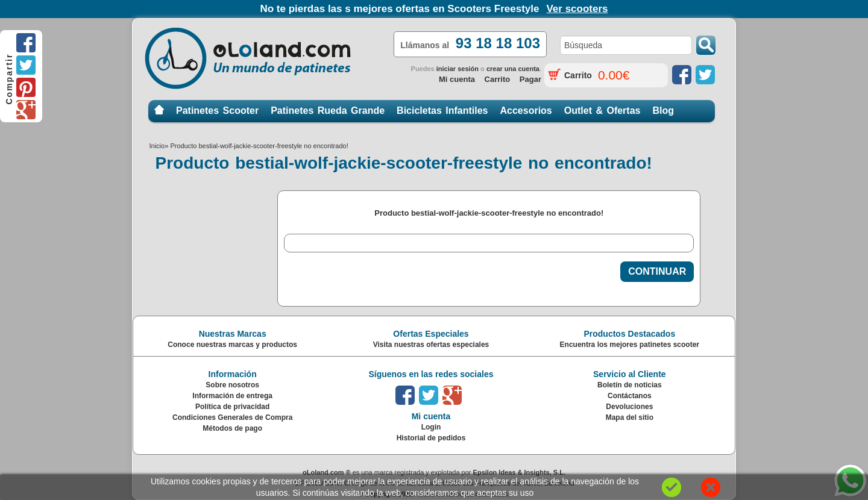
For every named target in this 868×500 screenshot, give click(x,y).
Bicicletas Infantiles (442, 111)
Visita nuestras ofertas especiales (431, 345)
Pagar (530, 79)
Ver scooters (577, 9)
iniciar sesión (458, 69)
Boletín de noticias (630, 385)
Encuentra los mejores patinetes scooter (630, 345)
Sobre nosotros (232, 385)
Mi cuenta (457, 79)
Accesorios (526, 111)
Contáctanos (630, 396)
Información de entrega (232, 396)
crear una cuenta (513, 69)
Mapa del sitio (630, 417)
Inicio (159, 110)
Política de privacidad (232, 407)
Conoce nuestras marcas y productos (232, 345)
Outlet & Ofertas (602, 111)
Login (431, 427)
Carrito (498, 79)
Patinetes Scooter (217, 111)
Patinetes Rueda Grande (328, 111)
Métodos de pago (232, 428)
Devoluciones (629, 407)
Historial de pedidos (431, 438)
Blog (663, 111)
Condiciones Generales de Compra (232, 417)
